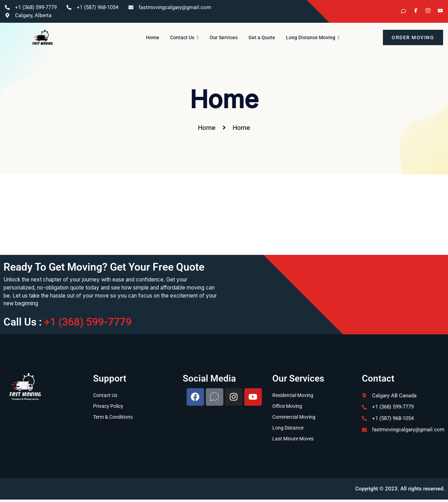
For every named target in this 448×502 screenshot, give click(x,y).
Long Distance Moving (323, 37)
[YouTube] (437, 12)
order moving (413, 37)
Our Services (224, 37)
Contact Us (179, 37)
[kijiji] (401, 12)
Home (143, 37)
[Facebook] (413, 12)
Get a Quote (266, 37)
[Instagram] (425, 12)
